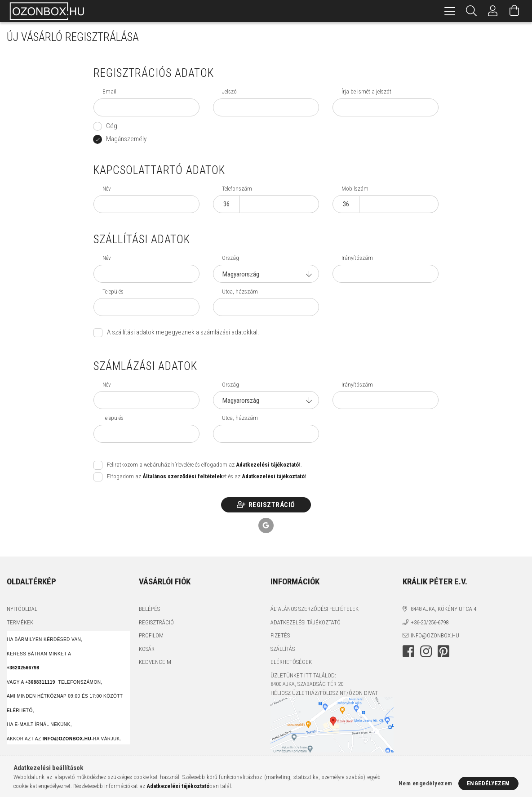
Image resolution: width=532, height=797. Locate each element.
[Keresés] (471, 11)
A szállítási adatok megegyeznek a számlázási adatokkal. (183, 332)
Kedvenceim (155, 662)
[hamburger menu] (450, 11)
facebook (408, 651)
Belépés (149, 609)
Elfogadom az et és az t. (207, 476)
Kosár (147, 649)
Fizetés (280, 635)
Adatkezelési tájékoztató (306, 622)
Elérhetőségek (291, 662)
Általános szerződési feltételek (315, 609)
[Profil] (493, 11)
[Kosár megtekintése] (514, 11)
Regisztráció (272, 505)
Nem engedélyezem (426, 783)
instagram (426, 651)
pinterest (443, 651)
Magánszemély (126, 139)
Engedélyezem (488, 783)
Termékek (20, 622)
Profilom (151, 635)
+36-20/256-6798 (430, 622)
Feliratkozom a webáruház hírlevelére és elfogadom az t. (204, 465)
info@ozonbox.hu (435, 635)
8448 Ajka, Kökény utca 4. (444, 609)
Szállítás (283, 649)
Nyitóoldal (22, 609)
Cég (112, 126)
